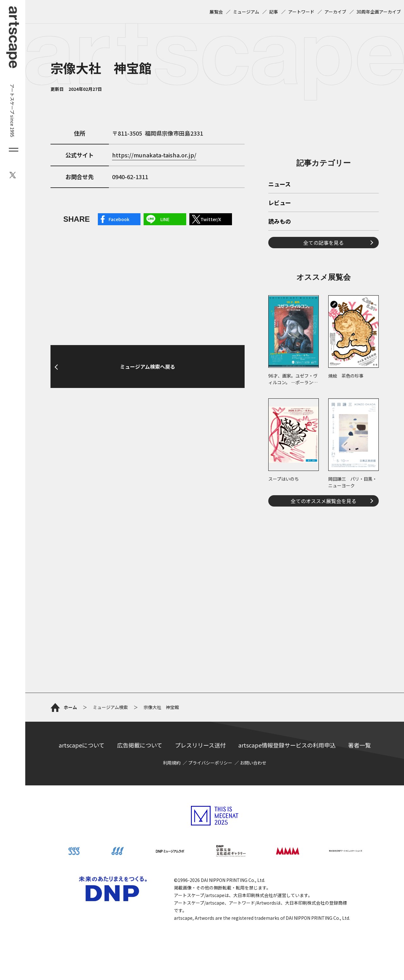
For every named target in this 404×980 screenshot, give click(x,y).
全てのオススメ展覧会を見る (324, 501)
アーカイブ (335, 12)
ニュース (279, 185)
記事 (274, 12)
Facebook (119, 219)
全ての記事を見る (324, 243)
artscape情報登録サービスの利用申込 (287, 745)
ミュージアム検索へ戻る (148, 367)
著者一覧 (359, 745)
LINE (165, 219)
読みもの (280, 222)
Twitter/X (211, 219)
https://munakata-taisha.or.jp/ (154, 155)
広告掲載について (140, 745)
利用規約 (172, 763)
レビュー (280, 203)
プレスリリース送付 (200, 745)
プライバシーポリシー (210, 763)
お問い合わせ (253, 763)
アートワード (301, 12)
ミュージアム (246, 12)
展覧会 (216, 12)
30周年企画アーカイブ (379, 12)
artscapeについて (82, 745)
